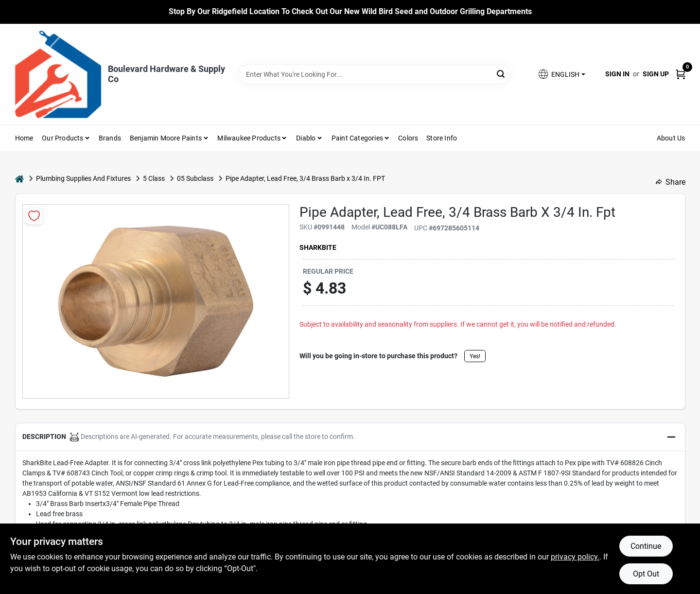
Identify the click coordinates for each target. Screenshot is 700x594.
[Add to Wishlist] (34, 216)
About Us (671, 138)
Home (24, 138)
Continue (646, 546)
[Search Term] (374, 74)
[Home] (19, 179)
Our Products (62, 138)
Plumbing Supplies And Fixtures (83, 178)
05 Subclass (195, 178)
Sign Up (656, 74)
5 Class (154, 178)
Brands (110, 138)
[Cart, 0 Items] (681, 74)
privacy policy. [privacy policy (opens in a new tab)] (575, 557)
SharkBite (318, 247)
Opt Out (646, 574)
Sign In (617, 74)
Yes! (475, 356)
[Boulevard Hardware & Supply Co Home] (58, 74)
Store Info (442, 138)
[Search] (501, 74)
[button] (561, 74)
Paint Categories (357, 138)
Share (671, 182)
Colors (408, 138)
